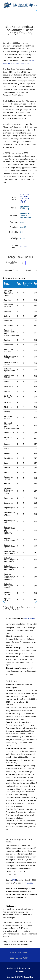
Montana (24, 246)
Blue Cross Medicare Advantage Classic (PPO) (25, 198)
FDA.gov (29, 883)
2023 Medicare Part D (19, 958)
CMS (14, 880)
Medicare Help (27, 977)
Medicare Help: (29, 618)
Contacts (20, 971)
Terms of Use (25, 968)
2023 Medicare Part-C (19, 953)
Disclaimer (11, 968)
